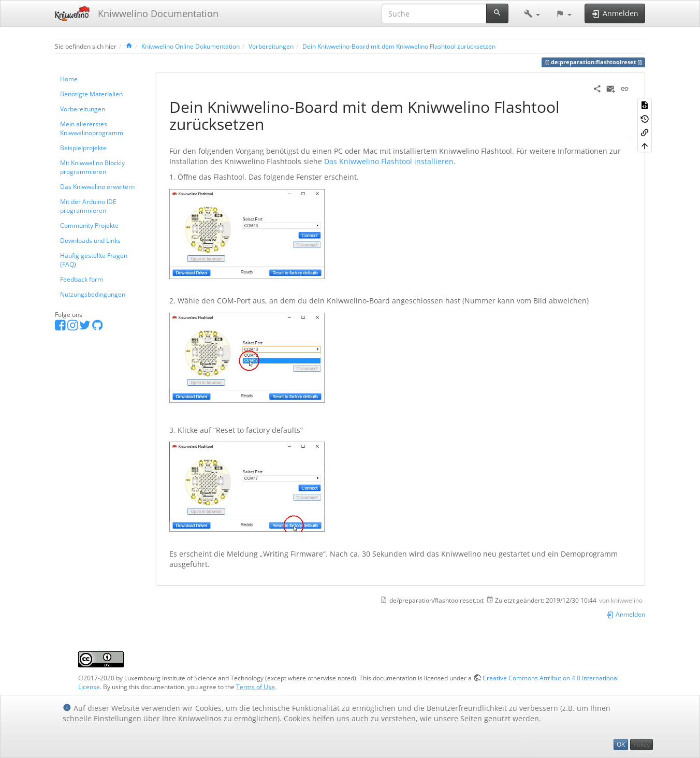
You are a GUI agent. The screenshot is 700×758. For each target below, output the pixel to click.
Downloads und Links (90, 240)
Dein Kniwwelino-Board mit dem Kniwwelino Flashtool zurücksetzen (399, 46)
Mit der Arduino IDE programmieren (88, 206)
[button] (532, 13)
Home (69, 79)
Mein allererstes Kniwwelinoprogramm (92, 128)
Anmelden (626, 614)
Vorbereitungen (271, 46)
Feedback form (82, 279)
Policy (641, 744)
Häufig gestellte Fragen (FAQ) (94, 260)
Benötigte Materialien (91, 94)
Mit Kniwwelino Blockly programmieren (92, 167)
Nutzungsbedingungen (93, 294)
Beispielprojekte (83, 148)
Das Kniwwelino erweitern (97, 186)
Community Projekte (89, 225)
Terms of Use (256, 687)
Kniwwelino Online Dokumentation (191, 46)
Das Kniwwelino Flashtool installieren (389, 161)
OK (621, 744)
